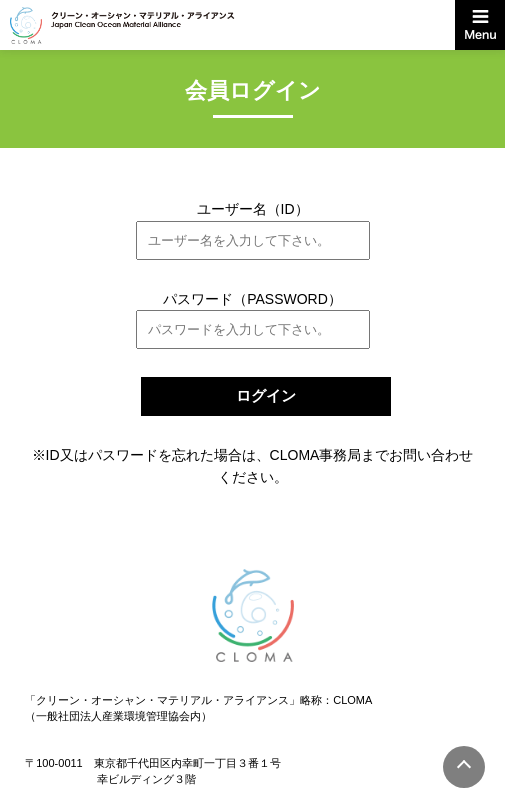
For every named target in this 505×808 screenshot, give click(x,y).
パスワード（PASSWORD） (252, 299)
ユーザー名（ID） (253, 209)
